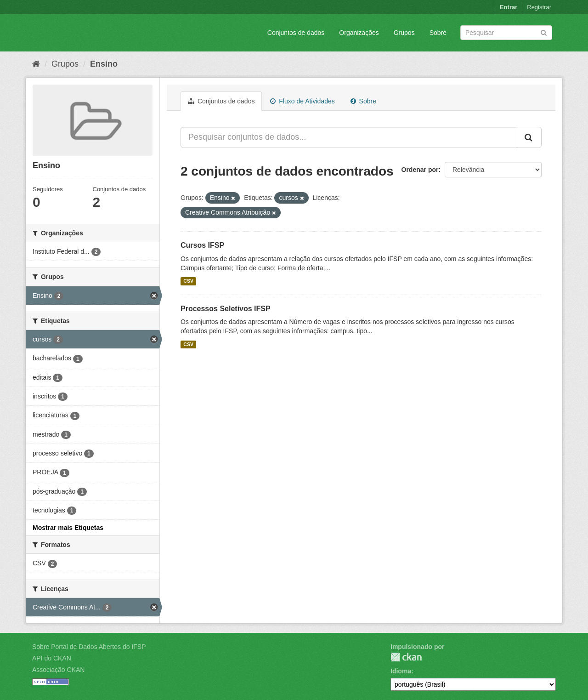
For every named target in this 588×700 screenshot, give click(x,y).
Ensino (104, 64)
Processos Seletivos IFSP (226, 309)
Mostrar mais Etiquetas (68, 528)
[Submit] (544, 32)
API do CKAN (52, 658)
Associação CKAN (58, 670)
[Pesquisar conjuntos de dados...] (349, 137)
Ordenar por (420, 170)
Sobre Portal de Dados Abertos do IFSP (89, 647)
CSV (188, 281)
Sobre (438, 33)
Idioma (401, 671)
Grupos (404, 33)
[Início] (36, 64)
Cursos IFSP (202, 245)
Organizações (359, 33)
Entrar (509, 7)
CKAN (406, 657)
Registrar (539, 7)
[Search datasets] (506, 33)
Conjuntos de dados (296, 33)
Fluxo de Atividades (302, 101)
